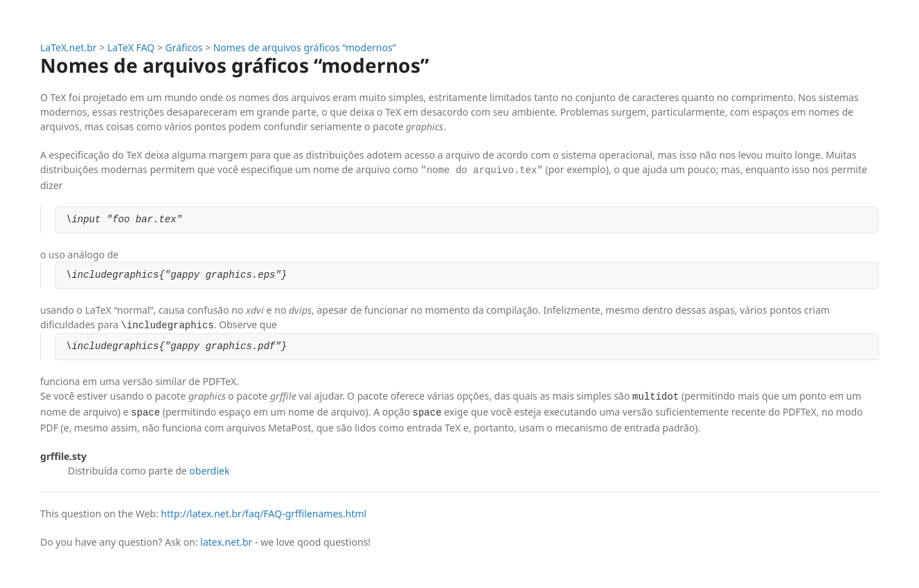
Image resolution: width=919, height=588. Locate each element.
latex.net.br (226, 541)
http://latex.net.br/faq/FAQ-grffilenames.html (264, 512)
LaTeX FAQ (131, 47)
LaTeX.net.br (69, 47)
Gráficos (184, 47)
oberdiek (209, 469)
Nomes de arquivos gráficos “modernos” (305, 47)
